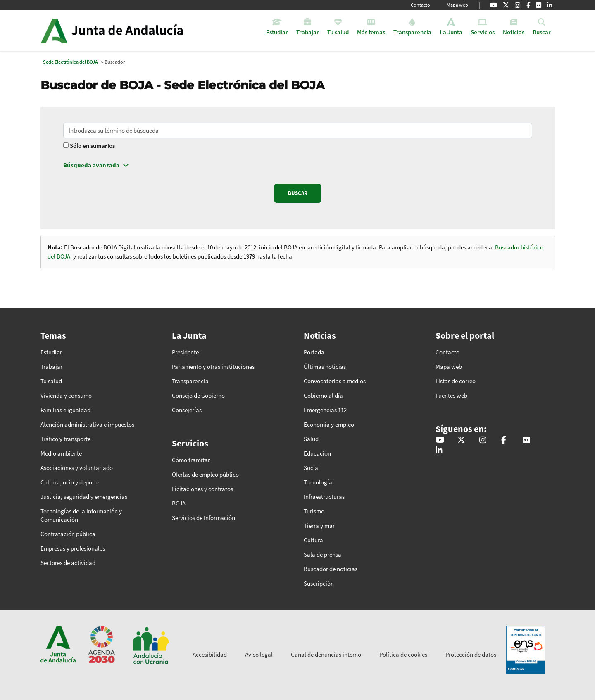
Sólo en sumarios (92, 146)
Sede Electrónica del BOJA (70, 62)
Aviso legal (259, 654)
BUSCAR (298, 193)
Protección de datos (471, 654)
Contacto (420, 5)
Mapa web (457, 5)
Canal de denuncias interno (326, 654)
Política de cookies (403, 654)
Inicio (135, 31)
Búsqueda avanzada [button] (91, 165)
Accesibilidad (210, 654)
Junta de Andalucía (54, 31)
